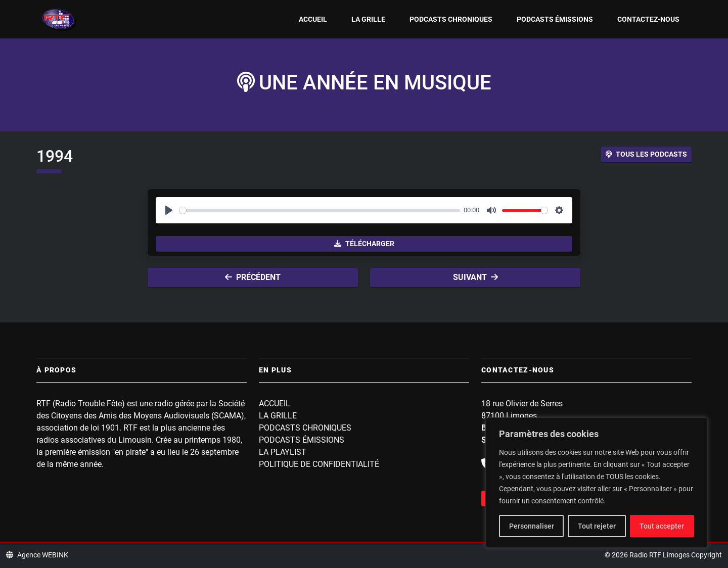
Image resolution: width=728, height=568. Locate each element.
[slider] (320, 210)
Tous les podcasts (646, 154)
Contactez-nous (648, 19)
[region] (597, 483)
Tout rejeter (597, 526)
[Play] (169, 210)
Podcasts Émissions (555, 19)
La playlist (283, 452)
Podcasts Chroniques (451, 19)
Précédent (253, 277)
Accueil (313, 19)
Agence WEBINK (37, 555)
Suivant (475, 277)
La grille (368, 19)
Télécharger (364, 244)
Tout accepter (662, 526)
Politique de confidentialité (319, 464)
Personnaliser (532, 526)
